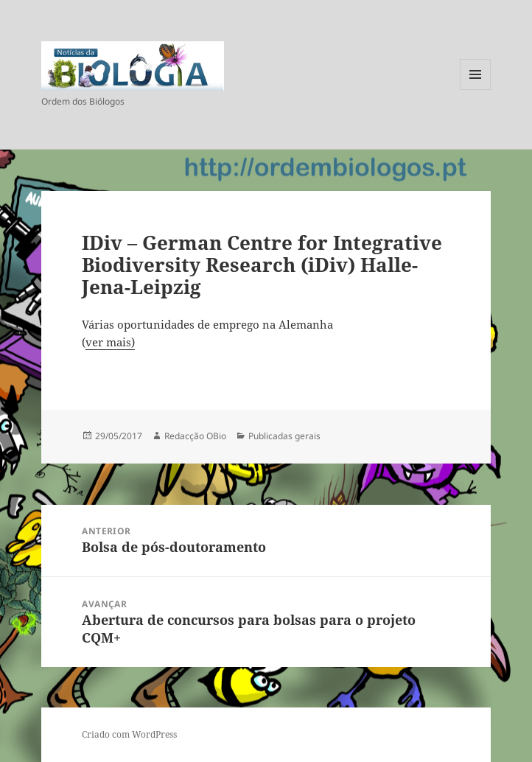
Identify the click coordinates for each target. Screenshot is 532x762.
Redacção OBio (195, 436)
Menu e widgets (476, 90)
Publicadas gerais (284, 436)
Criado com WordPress (129, 734)
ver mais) (110, 342)
